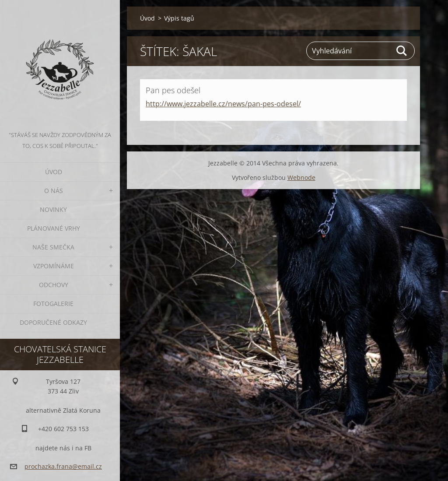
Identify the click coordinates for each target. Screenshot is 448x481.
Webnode (301, 177)
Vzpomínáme (54, 266)
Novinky (53, 209)
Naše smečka (53, 247)
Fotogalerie (53, 304)
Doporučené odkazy (53, 322)
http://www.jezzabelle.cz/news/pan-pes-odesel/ (223, 104)
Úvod (54, 172)
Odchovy (54, 285)
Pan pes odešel (173, 90)
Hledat (402, 51)
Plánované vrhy (54, 228)
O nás (54, 191)
